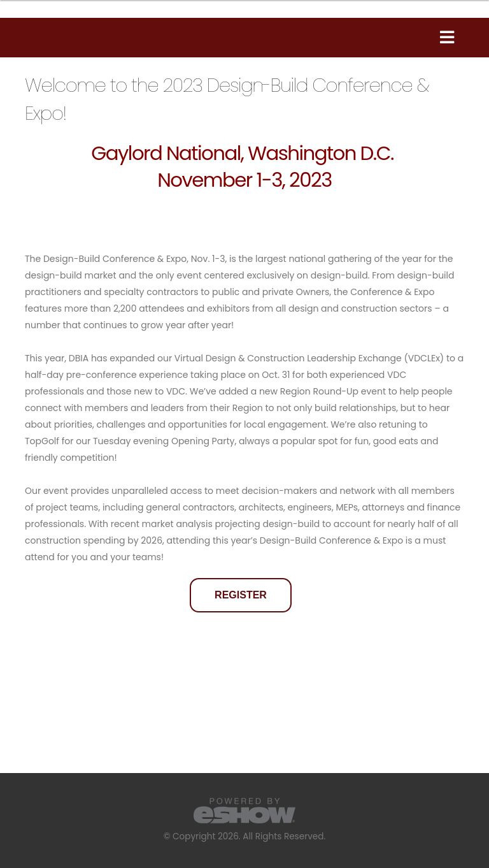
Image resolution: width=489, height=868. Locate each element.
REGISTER (241, 595)
